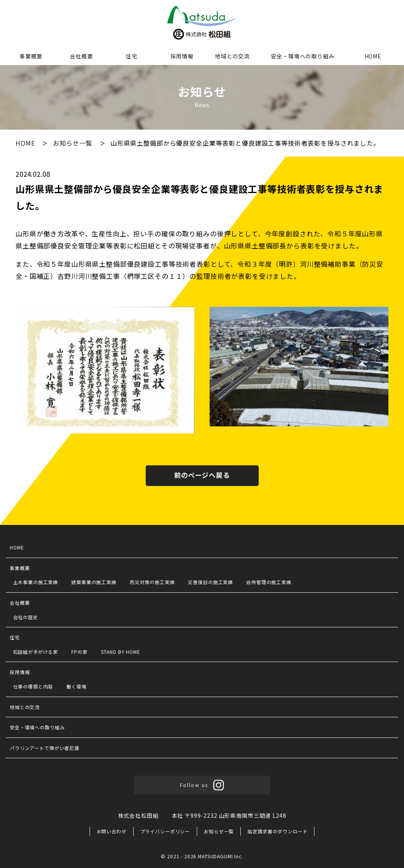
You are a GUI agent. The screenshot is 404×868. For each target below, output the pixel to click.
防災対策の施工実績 (152, 582)
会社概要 (81, 56)
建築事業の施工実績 (94, 582)
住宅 (132, 56)
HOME (373, 56)
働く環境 (76, 686)
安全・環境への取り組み (303, 56)
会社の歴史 (26, 617)
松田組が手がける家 (36, 652)
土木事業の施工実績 (36, 582)
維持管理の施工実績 (269, 582)
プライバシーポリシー (165, 831)
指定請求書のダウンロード (277, 831)
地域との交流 (232, 56)
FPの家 (79, 652)
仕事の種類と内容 (33, 686)
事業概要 (31, 56)
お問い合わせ (112, 831)
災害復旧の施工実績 (210, 582)
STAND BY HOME (121, 652)
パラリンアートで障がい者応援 (45, 748)
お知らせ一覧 (74, 143)
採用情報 (182, 56)
